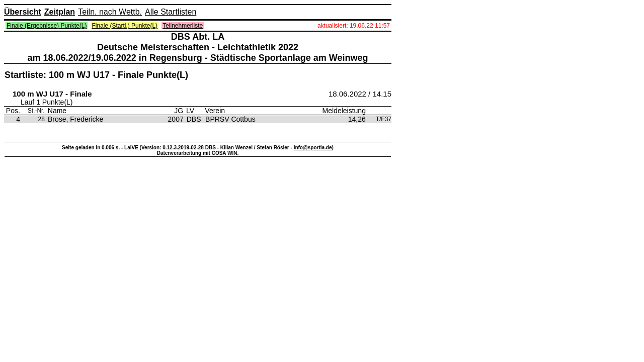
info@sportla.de (313, 148)
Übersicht (23, 12)
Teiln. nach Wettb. (110, 12)
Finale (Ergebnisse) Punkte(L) (47, 26)
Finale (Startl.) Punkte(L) (125, 26)
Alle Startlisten (171, 12)
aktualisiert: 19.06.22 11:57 (354, 26)
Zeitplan (60, 12)
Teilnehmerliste (183, 26)
